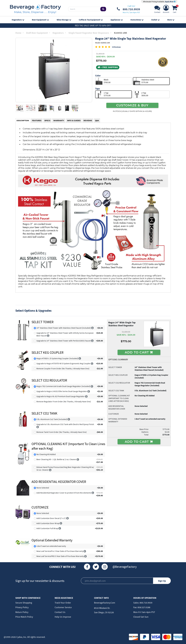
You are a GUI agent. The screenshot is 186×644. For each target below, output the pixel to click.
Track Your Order (63, 603)
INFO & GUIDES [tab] (74, 120)
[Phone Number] (128, 9)
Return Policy (22, 612)
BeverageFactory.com (105, 603)
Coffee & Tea (91, 20)
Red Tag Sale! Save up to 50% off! (93, 25)
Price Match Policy (24, 617)
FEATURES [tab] (37, 120)
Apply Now (170, 2)
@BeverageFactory (125, 567)
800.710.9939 (146, 603)
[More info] (92, 328)
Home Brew (137, 20)
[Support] (157, 10)
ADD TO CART (139, 352)
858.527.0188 (144, 607)
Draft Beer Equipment (38, 33)
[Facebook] (87, 567)
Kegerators (18, 20)
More (171, 20)
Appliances (117, 20)
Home (19, 33)
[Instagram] (105, 567)
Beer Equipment (40, 20)
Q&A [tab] (97, 120)
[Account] (166, 10)
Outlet (155, 20)
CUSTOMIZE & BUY (132, 105)
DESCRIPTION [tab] (23, 120)
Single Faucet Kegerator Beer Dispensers (90, 33)
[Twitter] (96, 567)
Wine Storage (64, 20)
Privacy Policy (22, 607)
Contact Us (60, 612)
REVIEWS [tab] (88, 120)
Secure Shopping (24, 603)
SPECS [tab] (47, 120)
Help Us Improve (63, 617)
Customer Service (63, 607)
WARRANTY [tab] (59, 120)
